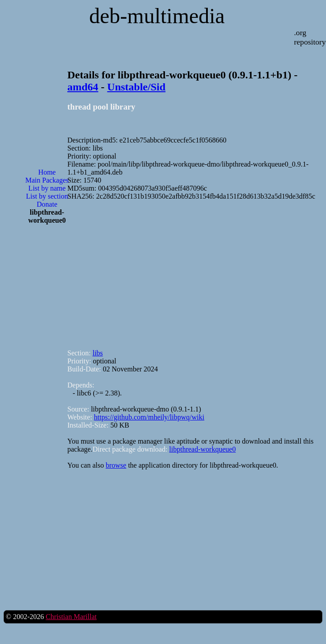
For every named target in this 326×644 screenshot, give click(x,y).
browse (116, 465)
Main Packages (47, 180)
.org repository (310, 37)
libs (97, 353)
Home (47, 172)
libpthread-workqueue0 (202, 449)
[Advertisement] (47, 268)
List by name (47, 188)
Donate (47, 204)
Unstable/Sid (136, 87)
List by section (47, 196)
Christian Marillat (71, 617)
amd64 (83, 87)
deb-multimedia (157, 16)
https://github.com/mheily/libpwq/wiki (149, 417)
